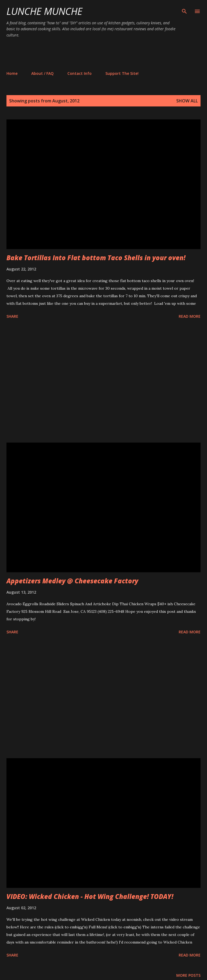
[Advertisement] (105, 54)
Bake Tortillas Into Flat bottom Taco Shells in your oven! (96, 258)
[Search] (184, 10)
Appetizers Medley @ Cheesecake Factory (72, 581)
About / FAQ (42, 73)
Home (12, 73)
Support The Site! (122, 73)
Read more (190, 316)
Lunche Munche (44, 11)
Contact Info (80, 73)
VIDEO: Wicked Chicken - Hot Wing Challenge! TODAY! (90, 896)
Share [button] (12, 316)
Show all (187, 101)
